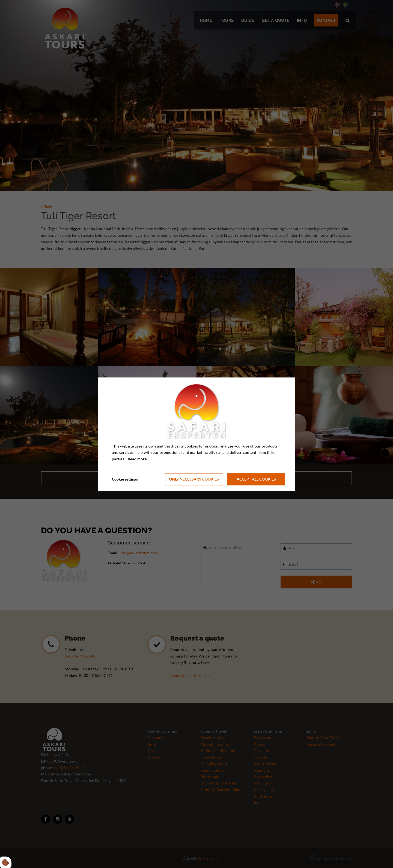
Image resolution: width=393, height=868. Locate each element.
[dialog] (196, 434)
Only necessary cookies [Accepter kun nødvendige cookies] (194, 479)
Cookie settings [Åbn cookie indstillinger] (125, 479)
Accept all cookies (256, 479)
